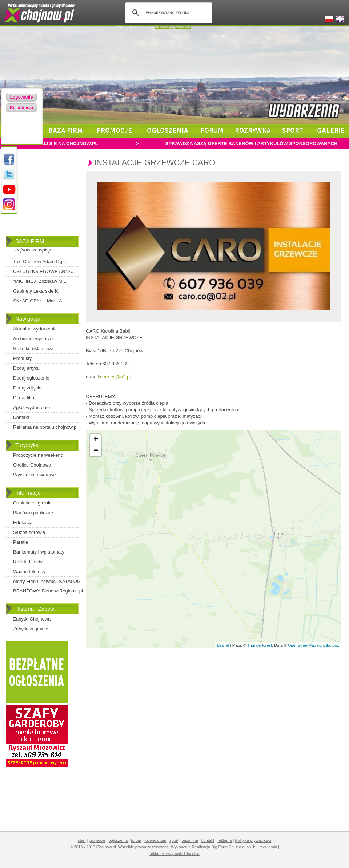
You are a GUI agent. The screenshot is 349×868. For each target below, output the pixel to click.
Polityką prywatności (173, 27)
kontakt (208, 840)
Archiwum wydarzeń (34, 339)
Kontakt (21, 417)
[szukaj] (168, 13)
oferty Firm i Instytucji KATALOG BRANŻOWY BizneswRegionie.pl (48, 586)
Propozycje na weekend (38, 455)
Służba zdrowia (29, 532)
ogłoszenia (168, 131)
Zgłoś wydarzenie (31, 407)
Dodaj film (24, 398)
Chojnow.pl (106, 847)
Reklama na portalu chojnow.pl (45, 427)
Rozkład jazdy (28, 562)
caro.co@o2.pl (115, 377)
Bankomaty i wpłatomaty (39, 552)
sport (293, 131)
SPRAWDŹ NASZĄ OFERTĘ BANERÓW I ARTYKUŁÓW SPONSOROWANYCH (251, 144)
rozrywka (253, 131)
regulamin (268, 847)
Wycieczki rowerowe (35, 475)
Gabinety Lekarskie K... (37, 291)
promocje (114, 131)
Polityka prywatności (253, 840)
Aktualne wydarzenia (35, 329)
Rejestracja (21, 108)
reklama (224, 840)
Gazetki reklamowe (33, 348)
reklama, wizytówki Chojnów (174, 853)
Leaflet (223, 645)
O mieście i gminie (32, 503)
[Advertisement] (42, 198)
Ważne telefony (29, 572)
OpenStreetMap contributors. (314, 645)
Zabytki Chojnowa (32, 619)
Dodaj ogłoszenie (31, 378)
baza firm (66, 131)
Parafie (21, 542)
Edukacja (23, 522)
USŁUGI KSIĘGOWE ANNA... (45, 271)
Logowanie (22, 97)
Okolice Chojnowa (32, 465)
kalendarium (155, 840)
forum (212, 131)
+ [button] (96, 440)
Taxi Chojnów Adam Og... (40, 261)
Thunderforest (260, 645)
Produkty (22, 358)
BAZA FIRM (30, 241)
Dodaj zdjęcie (27, 388)
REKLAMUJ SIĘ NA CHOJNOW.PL (60, 144)
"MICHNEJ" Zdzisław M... (40, 281)
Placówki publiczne (33, 513)
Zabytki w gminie (31, 629)
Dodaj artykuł (27, 368)
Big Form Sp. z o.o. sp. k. (234, 847)
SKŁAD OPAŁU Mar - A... (40, 301)
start (82, 840)
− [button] (96, 451)
